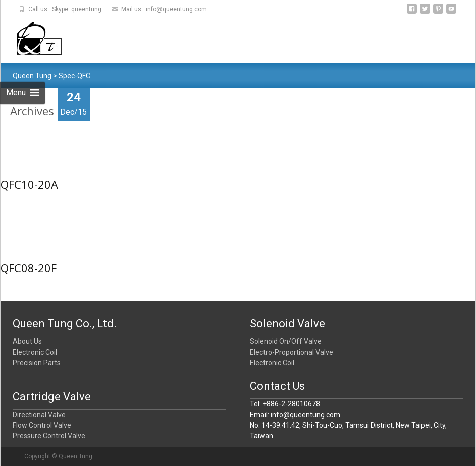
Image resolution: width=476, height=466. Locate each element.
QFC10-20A (29, 184)
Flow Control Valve (42, 425)
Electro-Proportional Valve (292, 352)
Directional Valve (39, 415)
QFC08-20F (29, 268)
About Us (27, 341)
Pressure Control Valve (49, 436)
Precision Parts (37, 363)
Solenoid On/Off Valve (286, 341)
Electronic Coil (35, 352)
